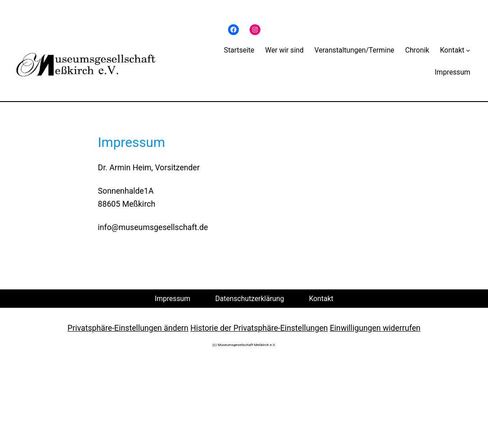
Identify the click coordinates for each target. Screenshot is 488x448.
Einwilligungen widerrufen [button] (375, 328)
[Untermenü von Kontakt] (468, 50)
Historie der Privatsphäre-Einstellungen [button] (259, 328)
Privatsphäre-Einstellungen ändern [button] (128, 328)
